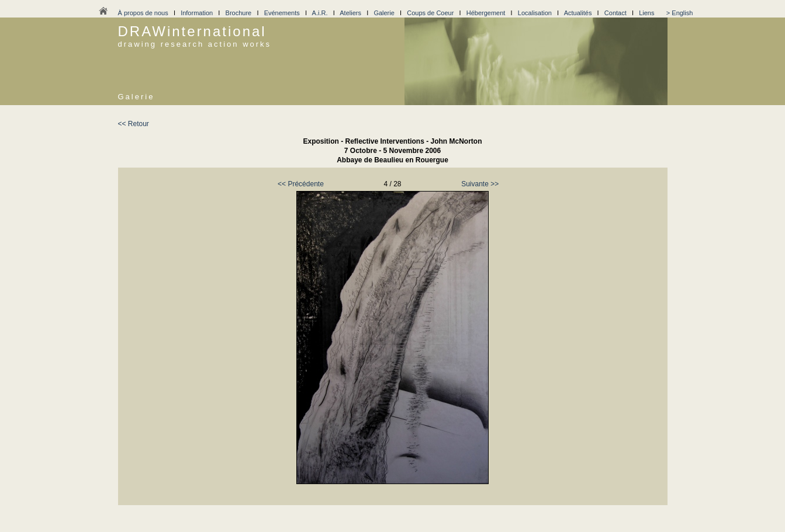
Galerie (384, 13)
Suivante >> (480, 184)
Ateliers (350, 13)
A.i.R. (320, 13)
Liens (646, 13)
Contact (615, 13)
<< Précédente (301, 184)
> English (680, 13)
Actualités (578, 13)
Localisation (535, 13)
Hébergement (486, 13)
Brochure (239, 13)
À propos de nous (143, 13)
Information (197, 13)
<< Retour (134, 124)
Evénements (282, 13)
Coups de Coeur (430, 13)
